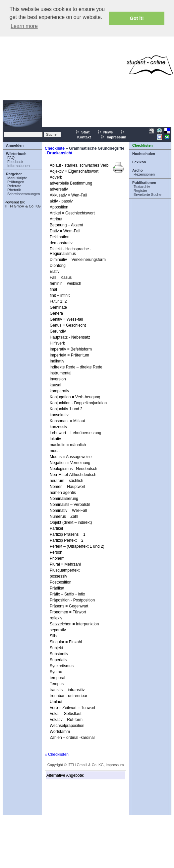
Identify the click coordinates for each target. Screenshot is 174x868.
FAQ (11, 158)
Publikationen (144, 183)
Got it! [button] (137, 18)
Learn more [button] (24, 26)
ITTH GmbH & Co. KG (23, 206)
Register (140, 191)
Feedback (15, 162)
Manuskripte (17, 178)
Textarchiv (142, 187)
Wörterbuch (16, 154)
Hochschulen (144, 154)
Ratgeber (14, 174)
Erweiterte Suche (147, 195)
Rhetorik (14, 190)
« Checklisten (57, 754)
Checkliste (55, 148)
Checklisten (143, 145)
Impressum (114, 137)
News (105, 132)
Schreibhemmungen (24, 194)
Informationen (18, 166)
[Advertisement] (62, 65)
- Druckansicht (58, 153)
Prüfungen (16, 182)
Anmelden (15, 145)
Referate (14, 186)
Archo (138, 170)
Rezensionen (144, 174)
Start (82, 132)
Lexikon (139, 162)
